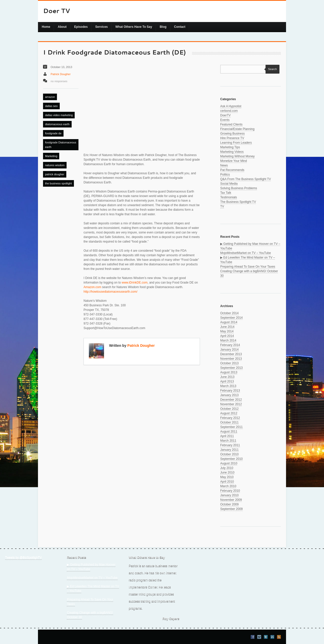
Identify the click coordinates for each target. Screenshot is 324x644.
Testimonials (229, 197)
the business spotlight (58, 183)
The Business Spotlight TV (238, 202)
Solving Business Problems (239, 188)
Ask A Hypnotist (231, 106)
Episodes (81, 27)
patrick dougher (55, 174)
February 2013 (230, 391)
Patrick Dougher (61, 74)
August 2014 (229, 322)
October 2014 (229, 313)
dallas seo (51, 106)
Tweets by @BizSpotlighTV (23, 557)
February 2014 (230, 345)
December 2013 (231, 354)
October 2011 (229, 422)
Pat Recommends (232, 170)
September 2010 (231, 459)
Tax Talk (226, 193)
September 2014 (231, 318)
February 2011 (230, 445)
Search (271, 69)
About (62, 27)
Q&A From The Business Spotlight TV (246, 179)
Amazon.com (92, 287)
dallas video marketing (59, 115)
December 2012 (231, 400)
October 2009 (229, 504)
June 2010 (227, 473)
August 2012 (229, 413)
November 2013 (231, 359)
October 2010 (229, 454)
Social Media (229, 184)
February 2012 (230, 418)
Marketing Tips (230, 147)
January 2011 (229, 450)
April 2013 (227, 381)
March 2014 (228, 340)
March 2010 (228, 486)
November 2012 (231, 404)
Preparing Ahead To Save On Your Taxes (248, 267)
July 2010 (227, 468)
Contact (180, 27)
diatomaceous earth (57, 124)
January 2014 (229, 350)
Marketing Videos (232, 152)
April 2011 (227, 436)
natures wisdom (55, 165)
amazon (50, 97)
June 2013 (227, 377)
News (224, 165)
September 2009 (231, 509)
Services (101, 27)
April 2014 (227, 336)
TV (222, 206)
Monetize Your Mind (234, 161)
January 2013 (229, 395)
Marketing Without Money (237, 156)
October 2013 (229, 363)
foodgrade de (53, 133)
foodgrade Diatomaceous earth (61, 145)
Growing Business (232, 134)
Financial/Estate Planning (237, 129)
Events (225, 120)
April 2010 (227, 482)
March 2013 (228, 386)
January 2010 (229, 495)
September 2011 (231, 427)
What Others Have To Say (134, 27)
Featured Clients (231, 124)
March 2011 (228, 441)
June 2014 (227, 327)
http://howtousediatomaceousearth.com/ (110, 292)
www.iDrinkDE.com (135, 283)
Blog (163, 27)
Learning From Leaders (236, 143)
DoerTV (225, 115)
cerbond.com (229, 111)
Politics (225, 175)
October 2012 (229, 409)
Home (46, 27)
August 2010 (229, 463)
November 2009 (231, 500)
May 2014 (227, 331)
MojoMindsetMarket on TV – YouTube (246, 253)
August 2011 (229, 432)
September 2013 (231, 368)
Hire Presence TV (232, 138)
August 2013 (229, 372)
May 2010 (227, 477)
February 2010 (230, 491)
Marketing (51, 156)
